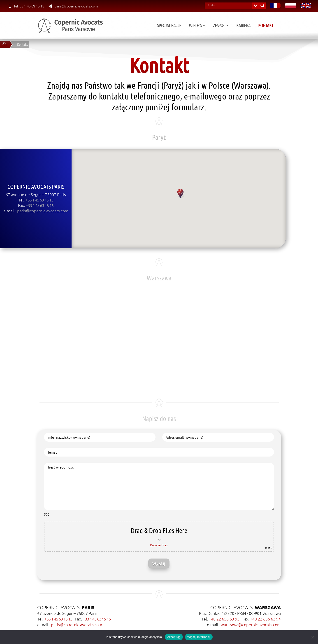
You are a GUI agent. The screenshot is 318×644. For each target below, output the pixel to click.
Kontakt (296, 26)
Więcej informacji (199, 637)
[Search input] (229, 6)
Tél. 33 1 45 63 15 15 (27, 6)
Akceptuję (174, 637)
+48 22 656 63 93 (224, 619)
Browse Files (159, 545)
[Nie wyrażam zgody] (312, 637)
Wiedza (225, 26)
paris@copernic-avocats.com (73, 6)
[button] (148, 194)
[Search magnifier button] (263, 6)
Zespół (249, 26)
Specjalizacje (199, 26)
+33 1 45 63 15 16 (97, 619)
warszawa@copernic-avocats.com (251, 624)
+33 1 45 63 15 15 (58, 619)
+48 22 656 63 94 (265, 619)
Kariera (273, 26)
